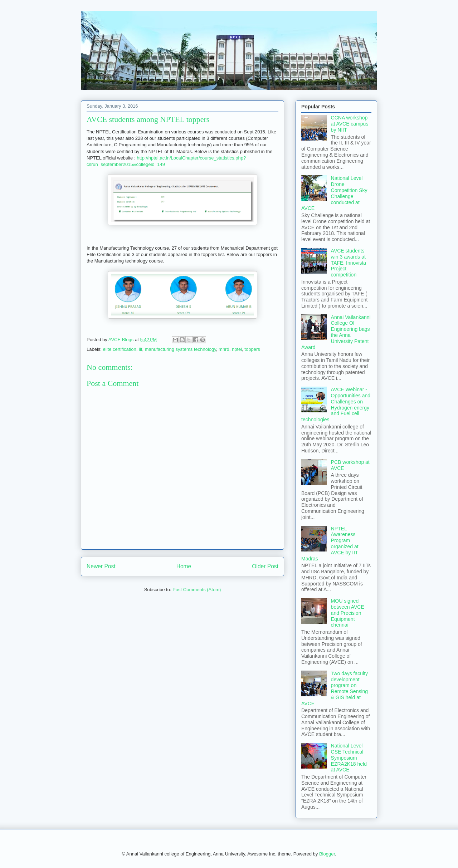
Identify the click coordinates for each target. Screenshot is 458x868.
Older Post (265, 566)
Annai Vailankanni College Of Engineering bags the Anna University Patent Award (336, 332)
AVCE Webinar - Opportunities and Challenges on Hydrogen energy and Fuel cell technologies (336, 404)
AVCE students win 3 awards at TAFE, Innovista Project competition (349, 263)
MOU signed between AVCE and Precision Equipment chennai (348, 613)
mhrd (224, 349)
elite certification (120, 349)
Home (184, 566)
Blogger (327, 854)
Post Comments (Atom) (197, 590)
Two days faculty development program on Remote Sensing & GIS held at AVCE (335, 688)
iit (140, 349)
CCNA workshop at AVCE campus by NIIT (350, 124)
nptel (237, 349)
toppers (252, 349)
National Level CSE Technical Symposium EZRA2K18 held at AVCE (349, 758)
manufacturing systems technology (181, 349)
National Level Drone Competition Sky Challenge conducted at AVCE (334, 193)
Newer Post (101, 566)
